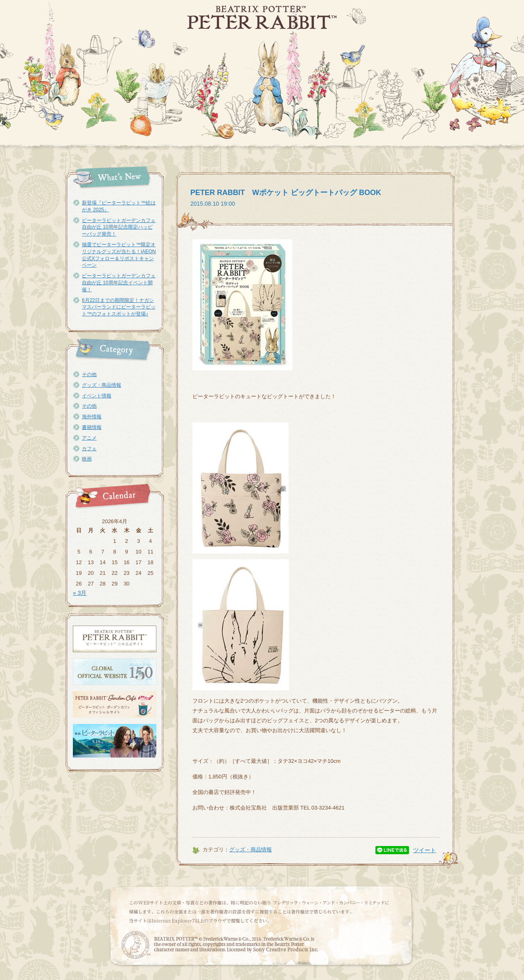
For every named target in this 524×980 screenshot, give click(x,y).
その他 (89, 374)
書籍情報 (92, 427)
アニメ (89, 438)
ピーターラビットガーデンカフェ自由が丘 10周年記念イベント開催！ (119, 283)
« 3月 (80, 593)
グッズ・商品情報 (102, 385)
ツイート (425, 850)
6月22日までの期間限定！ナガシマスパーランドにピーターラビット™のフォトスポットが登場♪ (119, 307)
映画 (87, 459)
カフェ (89, 449)
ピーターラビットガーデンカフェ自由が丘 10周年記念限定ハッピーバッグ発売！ (119, 227)
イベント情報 (97, 396)
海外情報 (92, 417)
